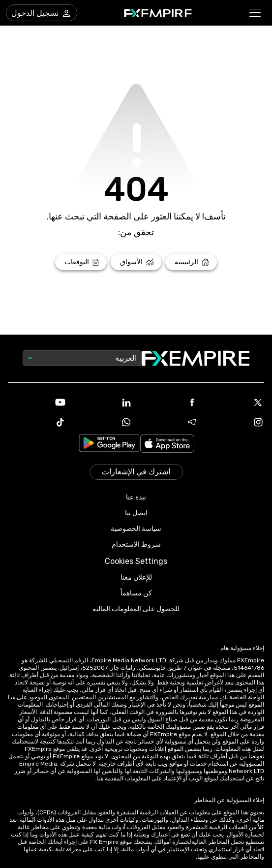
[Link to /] (191, 262)
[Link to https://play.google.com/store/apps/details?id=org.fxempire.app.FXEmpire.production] (109, 445)
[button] (256, 13)
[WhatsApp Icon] (103, 422)
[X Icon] (235, 403)
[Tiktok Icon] (37, 422)
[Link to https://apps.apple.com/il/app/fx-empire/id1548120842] (167, 445)
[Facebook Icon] (169, 403)
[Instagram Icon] (235, 422)
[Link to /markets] (136, 262)
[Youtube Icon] (37, 403)
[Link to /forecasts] (81, 262)
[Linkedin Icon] (103, 403)
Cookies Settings (136, 561)
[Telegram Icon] (169, 422)
